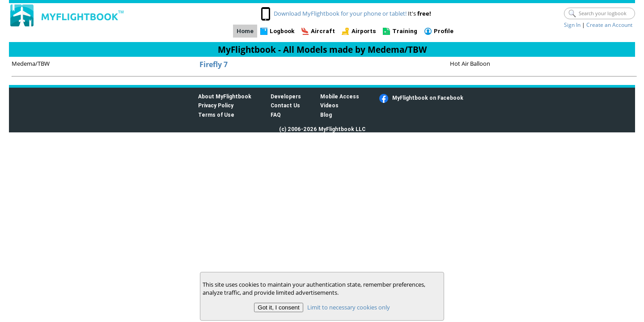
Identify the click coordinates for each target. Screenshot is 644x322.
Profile (444, 31)
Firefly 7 (214, 64)
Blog (326, 115)
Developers (286, 96)
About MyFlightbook (225, 96)
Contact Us (285, 105)
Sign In (572, 25)
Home (245, 31)
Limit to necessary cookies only (349, 307)
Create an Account (609, 25)
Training (405, 31)
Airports (364, 31)
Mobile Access (340, 96)
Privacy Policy (216, 105)
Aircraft (323, 31)
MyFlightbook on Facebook (428, 98)
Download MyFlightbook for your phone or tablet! (340, 13)
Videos (329, 105)
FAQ (276, 115)
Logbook (282, 31)
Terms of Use (216, 115)
